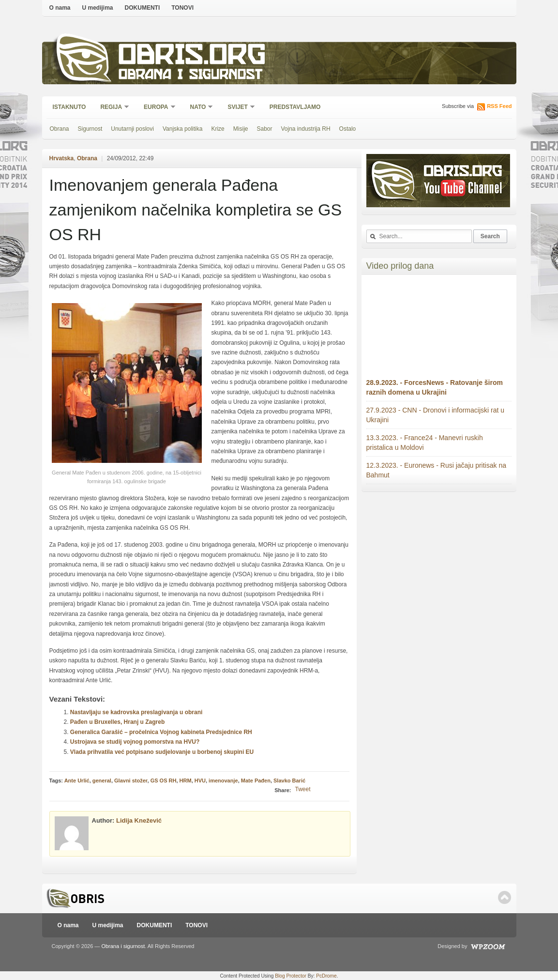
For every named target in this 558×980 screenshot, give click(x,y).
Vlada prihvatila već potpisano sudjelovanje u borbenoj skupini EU (162, 752)
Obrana (60, 129)
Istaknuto (69, 107)
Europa (156, 108)
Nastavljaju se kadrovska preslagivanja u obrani (136, 712)
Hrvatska (62, 158)
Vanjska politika (183, 129)
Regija (112, 108)
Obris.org (192, 57)
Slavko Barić (289, 781)
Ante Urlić (77, 781)
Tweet (302, 789)
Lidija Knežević (139, 820)
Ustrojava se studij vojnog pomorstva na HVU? (135, 742)
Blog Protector (291, 976)
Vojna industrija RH (306, 129)
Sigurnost (90, 129)
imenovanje (223, 781)
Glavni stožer (131, 781)
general (102, 781)
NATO (199, 108)
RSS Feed (499, 106)
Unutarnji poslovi (132, 129)
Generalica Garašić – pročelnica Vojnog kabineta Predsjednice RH (161, 732)
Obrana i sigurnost (190, 76)
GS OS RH (164, 781)
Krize (218, 129)
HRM (186, 781)
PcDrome (326, 976)
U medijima (98, 8)
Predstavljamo (295, 107)
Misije (241, 129)
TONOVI (182, 8)
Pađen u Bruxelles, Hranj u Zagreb (117, 722)
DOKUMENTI (143, 8)
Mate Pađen (256, 781)
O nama (60, 8)
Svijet (238, 108)
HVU (200, 781)
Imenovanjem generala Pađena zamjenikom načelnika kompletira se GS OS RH (196, 210)
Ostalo (348, 129)
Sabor (264, 129)
